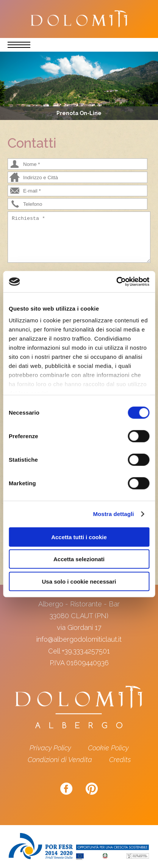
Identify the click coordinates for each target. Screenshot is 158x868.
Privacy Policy (50, 748)
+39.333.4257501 (86, 651)
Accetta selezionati (79, 559)
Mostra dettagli (113, 514)
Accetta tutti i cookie (79, 537)
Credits (120, 760)
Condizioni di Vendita (60, 760)
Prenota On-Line (79, 113)
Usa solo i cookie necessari (79, 581)
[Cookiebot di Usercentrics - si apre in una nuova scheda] (116, 282)
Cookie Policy (108, 748)
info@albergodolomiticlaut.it (79, 639)
